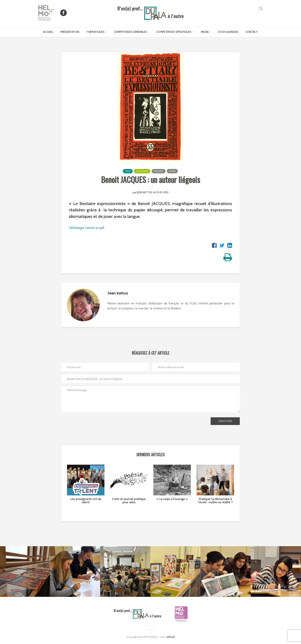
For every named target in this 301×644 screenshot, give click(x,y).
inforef (171, 637)
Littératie (159, 171)
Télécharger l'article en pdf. (87, 228)
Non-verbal (142, 171)
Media (205, 32)
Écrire (172, 171)
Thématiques (95, 32)
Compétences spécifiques (174, 32)
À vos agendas (228, 32)
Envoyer (225, 421)
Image (128, 171)
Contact (252, 32)
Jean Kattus (144, 192)
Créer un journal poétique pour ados (129, 501)
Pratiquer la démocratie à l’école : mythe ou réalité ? (215, 501)
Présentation (70, 32)
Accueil (48, 32)
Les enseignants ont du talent (86, 501)
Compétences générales (131, 32)
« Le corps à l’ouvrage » (172, 499)
